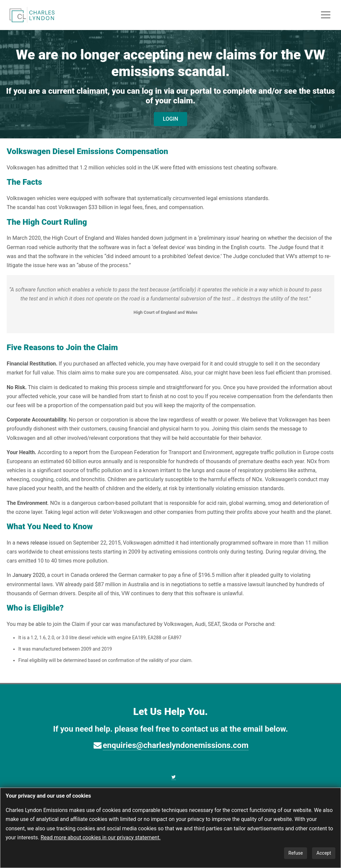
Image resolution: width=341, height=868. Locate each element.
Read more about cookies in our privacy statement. (101, 837)
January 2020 (28, 575)
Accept (324, 853)
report (80, 452)
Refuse (296, 853)
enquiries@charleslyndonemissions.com (176, 745)
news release (32, 543)
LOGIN (170, 119)
